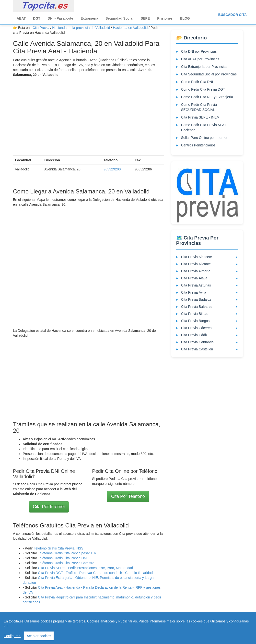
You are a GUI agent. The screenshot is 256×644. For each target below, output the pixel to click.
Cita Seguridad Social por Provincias (209, 74)
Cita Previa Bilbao (195, 314)
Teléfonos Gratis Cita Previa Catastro (66, 563)
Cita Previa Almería (196, 271)
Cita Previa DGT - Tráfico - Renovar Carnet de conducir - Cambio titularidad (95, 573)
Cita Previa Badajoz (196, 299)
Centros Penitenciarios (198, 145)
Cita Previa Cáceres (196, 328)
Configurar (12, 636)
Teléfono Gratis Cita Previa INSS (59, 548)
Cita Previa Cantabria (197, 342)
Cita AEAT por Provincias (200, 59)
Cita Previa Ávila (194, 292)
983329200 (112, 169)
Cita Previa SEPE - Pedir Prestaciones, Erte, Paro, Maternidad (85, 568)
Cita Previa (41, 28)
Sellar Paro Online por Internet (204, 138)
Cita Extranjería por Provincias (204, 67)
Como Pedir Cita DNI (197, 82)
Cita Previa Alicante (196, 264)
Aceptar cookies (39, 636)
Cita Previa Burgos (195, 321)
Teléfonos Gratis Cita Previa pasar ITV (67, 553)
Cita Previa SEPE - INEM (200, 117)
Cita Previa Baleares (197, 307)
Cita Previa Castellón (197, 349)
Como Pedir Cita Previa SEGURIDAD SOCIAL (199, 107)
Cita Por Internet (49, 507)
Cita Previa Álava (194, 278)
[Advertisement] (88, 116)
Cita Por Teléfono (128, 496)
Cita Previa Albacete (197, 257)
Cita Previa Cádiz (194, 335)
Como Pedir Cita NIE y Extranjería (207, 97)
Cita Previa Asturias (196, 285)
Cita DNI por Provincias (199, 51)
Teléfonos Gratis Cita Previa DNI (63, 558)
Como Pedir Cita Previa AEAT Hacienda (204, 127)
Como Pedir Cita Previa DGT (203, 89)
